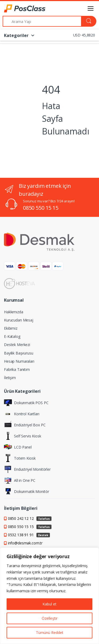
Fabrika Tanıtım (17, 369)
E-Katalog (12, 336)
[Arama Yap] (42, 21)
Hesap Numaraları (19, 361)
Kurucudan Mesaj (19, 320)
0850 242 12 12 (30, 518)
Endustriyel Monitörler (27, 469)
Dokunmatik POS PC (26, 403)
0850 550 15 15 (41, 208)
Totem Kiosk (20, 458)
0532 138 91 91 (29, 535)
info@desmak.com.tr (25, 543)
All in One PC (20, 480)
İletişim (10, 378)
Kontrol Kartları (22, 414)
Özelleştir (50, 618)
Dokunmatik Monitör (26, 491)
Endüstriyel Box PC (25, 425)
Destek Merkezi (17, 345)
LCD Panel (18, 447)
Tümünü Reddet (50, 633)
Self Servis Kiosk (23, 436)
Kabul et (49, 604)
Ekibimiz (11, 328)
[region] (49, 596)
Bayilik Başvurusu (19, 353)
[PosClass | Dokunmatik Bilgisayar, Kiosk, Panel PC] (17, 8)
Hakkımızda (14, 312)
